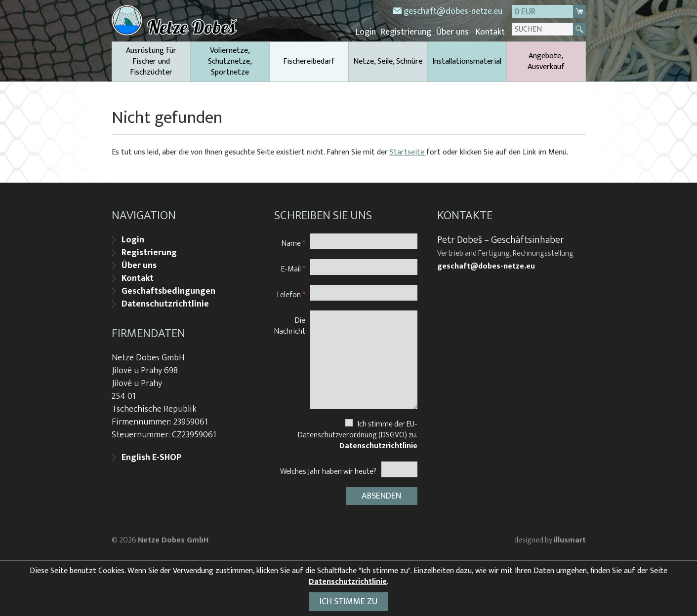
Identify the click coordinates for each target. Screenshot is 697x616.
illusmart (570, 540)
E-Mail (293, 269)
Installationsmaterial (467, 61)
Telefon (290, 294)
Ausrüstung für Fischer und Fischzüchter (151, 61)
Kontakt (490, 32)
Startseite (408, 152)
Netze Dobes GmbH (173, 540)
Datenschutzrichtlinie (165, 304)
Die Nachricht (290, 326)
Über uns (452, 32)
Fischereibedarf (309, 61)
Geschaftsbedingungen (168, 291)
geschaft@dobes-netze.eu (453, 11)
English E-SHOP (151, 458)
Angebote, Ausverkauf (546, 61)
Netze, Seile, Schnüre (388, 61)
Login (366, 32)
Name (293, 243)
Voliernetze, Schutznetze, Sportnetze (230, 61)
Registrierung (406, 32)
